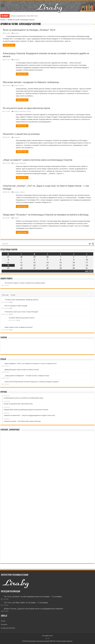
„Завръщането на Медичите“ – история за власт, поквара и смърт (27, 376)
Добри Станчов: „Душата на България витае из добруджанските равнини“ (34, 609)
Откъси (29, 111)
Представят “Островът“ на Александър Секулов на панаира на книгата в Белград (46, 215)
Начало (3, 20)
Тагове (13, 295)
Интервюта (16, 60)
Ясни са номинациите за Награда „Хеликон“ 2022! (29, 30)
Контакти (4, 624)
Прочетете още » (9, 45)
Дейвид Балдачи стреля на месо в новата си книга (22, 370)
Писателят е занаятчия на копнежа (21, 134)
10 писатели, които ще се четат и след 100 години (21, 312)
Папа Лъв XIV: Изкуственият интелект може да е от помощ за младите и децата (32, 382)
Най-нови (5, 295)
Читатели (21, 86)
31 (12, 308)
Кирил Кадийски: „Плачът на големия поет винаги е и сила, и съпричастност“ (31, 364)
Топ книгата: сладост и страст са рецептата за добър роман (25, 283)
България (16, 33)
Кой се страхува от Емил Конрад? (16, 306)
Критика (16, 86)
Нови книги (23, 111)
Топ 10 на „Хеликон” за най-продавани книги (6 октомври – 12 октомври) (33, 597)
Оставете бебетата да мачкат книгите (22, 318)
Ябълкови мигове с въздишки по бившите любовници (31, 82)
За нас (3, 621)
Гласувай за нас (47, 636)
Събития (22, 192)
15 (12, 330)
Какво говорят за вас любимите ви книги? (19, 327)
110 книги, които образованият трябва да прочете (21, 300)
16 (19, 320)
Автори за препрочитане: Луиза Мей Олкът (24, 16)
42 (12, 302)
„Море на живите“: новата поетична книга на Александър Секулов (37, 160)
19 (12, 314)
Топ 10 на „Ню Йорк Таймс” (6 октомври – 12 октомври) (26, 603)
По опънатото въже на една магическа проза (26, 108)
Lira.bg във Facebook (8, 628)
